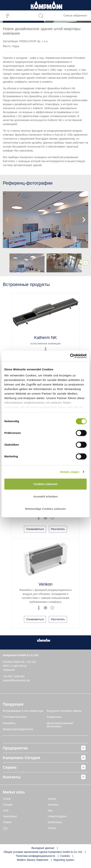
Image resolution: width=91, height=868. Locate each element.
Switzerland (10, 816)
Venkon (45, 584)
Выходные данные (43, 848)
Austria (52, 799)
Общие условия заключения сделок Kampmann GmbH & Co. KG (43, 852)
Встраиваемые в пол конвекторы (23, 711)
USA (6, 810)
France (52, 828)
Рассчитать (58, 529)
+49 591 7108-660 (14, 676)
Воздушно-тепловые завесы (64, 711)
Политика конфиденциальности (36, 856)
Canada (8, 805)
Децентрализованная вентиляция (60, 725)
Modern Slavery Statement (33, 860)
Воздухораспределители (18, 729)
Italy (50, 810)
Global (7, 799)
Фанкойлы (9, 723)
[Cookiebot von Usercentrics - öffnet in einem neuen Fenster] (70, 356)
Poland (7, 822)
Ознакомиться (35, 529)
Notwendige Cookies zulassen (45, 509)
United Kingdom (57, 816)
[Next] (83, 220)
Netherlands (55, 822)
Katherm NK (45, 338)
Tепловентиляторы (15, 717)
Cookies (65, 856)
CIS (5, 828)
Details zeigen (70, 472)
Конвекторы (54, 717)
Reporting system (64, 860)
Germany (53, 805)
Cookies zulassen (45, 484)
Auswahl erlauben (45, 496)
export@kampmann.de (16, 680)
